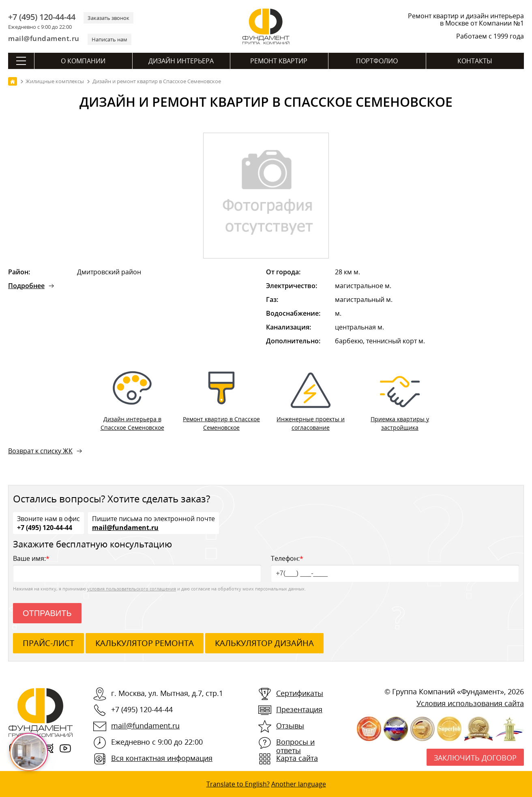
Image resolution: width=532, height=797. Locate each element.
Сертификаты (300, 693)
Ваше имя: (137, 568)
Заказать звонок (108, 18)
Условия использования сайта (470, 703)
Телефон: (395, 568)
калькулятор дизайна (264, 643)
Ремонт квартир (279, 61)
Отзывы (290, 726)
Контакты (475, 61)
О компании (83, 61)
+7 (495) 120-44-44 (42, 17)
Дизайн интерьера (181, 61)
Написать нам (109, 39)
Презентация (299, 709)
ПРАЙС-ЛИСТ (48, 643)
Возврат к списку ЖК (40, 451)
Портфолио (377, 61)
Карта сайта (297, 758)
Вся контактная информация (162, 758)
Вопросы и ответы (295, 746)
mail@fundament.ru (44, 38)
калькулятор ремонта (145, 643)
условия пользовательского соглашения (132, 589)
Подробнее (26, 286)
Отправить (47, 613)
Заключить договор (475, 758)
